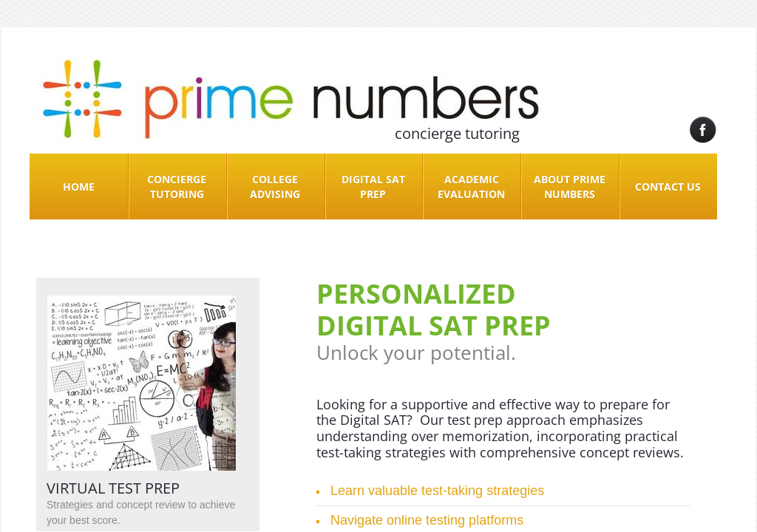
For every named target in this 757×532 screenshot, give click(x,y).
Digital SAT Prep (373, 187)
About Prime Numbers (570, 187)
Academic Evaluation (471, 187)
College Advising (275, 187)
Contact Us (668, 187)
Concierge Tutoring (177, 187)
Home (79, 187)
